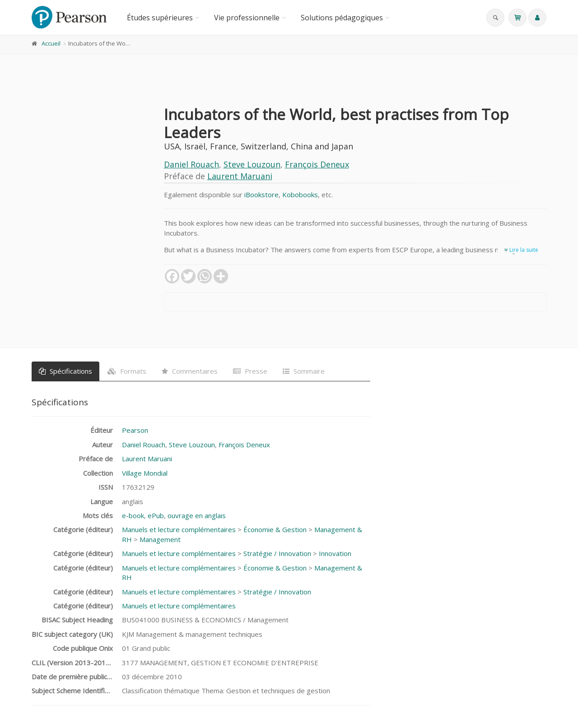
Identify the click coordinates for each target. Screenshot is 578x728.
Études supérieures (160, 18)
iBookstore (261, 195)
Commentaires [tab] (190, 371)
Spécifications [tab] (65, 371)
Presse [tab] (250, 371)
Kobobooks (300, 195)
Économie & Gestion (275, 529)
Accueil (51, 43)
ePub (156, 515)
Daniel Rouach (191, 164)
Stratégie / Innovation (277, 553)
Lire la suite (521, 250)
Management (160, 539)
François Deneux (317, 164)
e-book (133, 515)
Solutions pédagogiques (342, 18)
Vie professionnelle (247, 18)
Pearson (135, 430)
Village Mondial (145, 473)
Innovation (335, 553)
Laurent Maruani (240, 176)
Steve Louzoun (252, 164)
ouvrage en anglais (197, 515)
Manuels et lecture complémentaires (179, 529)
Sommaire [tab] (304, 371)
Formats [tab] (127, 371)
